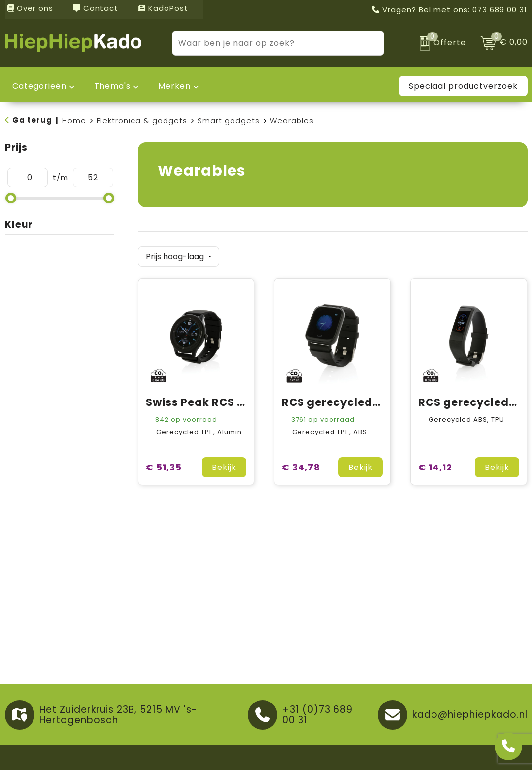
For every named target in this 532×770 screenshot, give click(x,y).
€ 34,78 (301, 464)
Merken (174, 86)
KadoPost (163, 8)
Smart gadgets (229, 120)
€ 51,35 (164, 464)
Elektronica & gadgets (142, 120)
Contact (96, 8)
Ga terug (32, 120)
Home (74, 120)
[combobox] (267, 43)
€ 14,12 (435, 464)
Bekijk (224, 464)
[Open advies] (508, 746)
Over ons (30, 8)
